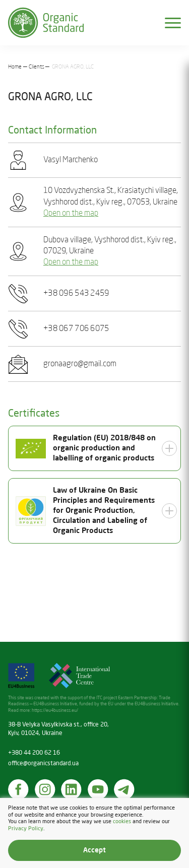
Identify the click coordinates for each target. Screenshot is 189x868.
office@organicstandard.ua (43, 764)
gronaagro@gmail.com (80, 364)
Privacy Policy (26, 829)
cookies (122, 822)
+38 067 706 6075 (76, 329)
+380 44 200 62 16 (34, 753)
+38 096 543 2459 (76, 294)
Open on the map (71, 214)
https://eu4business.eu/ (55, 711)
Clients (37, 67)
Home (15, 67)
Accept (94, 850)
